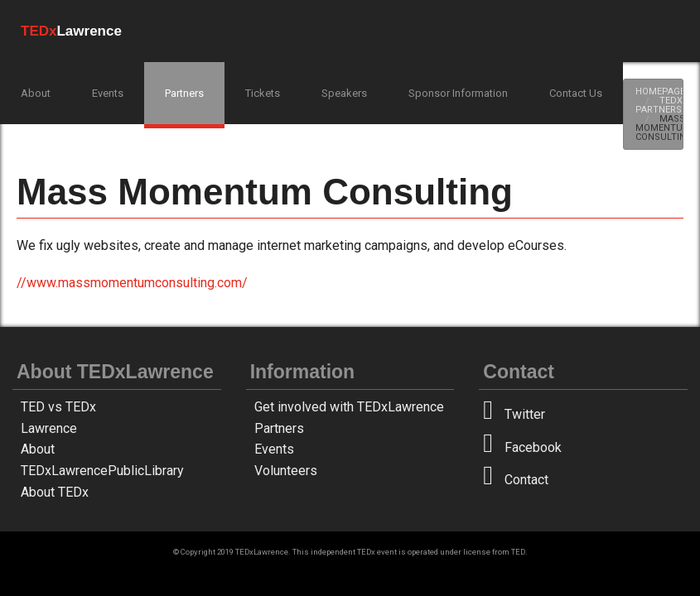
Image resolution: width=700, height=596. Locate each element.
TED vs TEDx (58, 407)
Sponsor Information (458, 93)
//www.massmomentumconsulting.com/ (132, 283)
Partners (184, 93)
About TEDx (55, 492)
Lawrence (49, 428)
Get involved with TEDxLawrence (349, 407)
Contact (516, 480)
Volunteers (286, 471)
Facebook (522, 447)
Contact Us (576, 93)
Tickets (263, 93)
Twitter (514, 414)
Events (108, 93)
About (36, 93)
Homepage (660, 91)
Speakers (344, 93)
